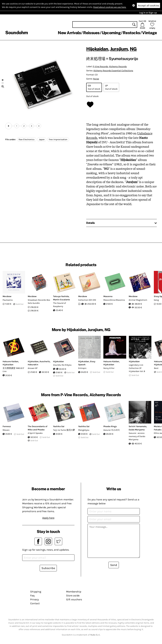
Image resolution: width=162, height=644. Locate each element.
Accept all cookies (149, 5)
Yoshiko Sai (59, 426)
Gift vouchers (74, 599)
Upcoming (111, 33)
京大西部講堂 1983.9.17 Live (13, 370)
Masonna (108, 296)
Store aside (73, 595)
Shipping (36, 592)
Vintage (149, 33)
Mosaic (6, 430)
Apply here (48, 518)
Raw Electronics (27, 139)
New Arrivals (69, 33)
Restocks (131, 33)
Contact (35, 603)
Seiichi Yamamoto (138, 426)
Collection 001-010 (87, 300)
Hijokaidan (97, 49)
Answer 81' (33, 368)
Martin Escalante (61, 300)
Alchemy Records (118, 66)
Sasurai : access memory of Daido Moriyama (137, 436)
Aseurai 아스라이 (112, 430)
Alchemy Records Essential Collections (113, 71)
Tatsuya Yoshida (61, 296)
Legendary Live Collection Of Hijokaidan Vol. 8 (137, 368)
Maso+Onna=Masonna (114, 300)
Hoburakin (33, 365)
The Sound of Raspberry (59, 305)
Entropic (82, 368)
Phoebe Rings (110, 426)
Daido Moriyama (137, 430)
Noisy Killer (109, 368)
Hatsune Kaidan (10, 361)
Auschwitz (45, 361)
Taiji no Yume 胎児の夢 (64, 430)
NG (133, 49)
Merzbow (7, 296)
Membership (74, 592)
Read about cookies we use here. (110, 7)
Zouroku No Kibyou (62, 365)
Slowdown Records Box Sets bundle (39, 302)
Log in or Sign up (148, 13)
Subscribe (48, 568)
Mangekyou (84, 430)
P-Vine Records (100, 66)
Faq (32, 595)
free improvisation (58, 139)
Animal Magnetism (138, 300)
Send (114, 565)
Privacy (34, 599)
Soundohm (16, 32)
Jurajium (119, 49)
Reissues (91, 33)
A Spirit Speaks (35, 433)
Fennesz (7, 426)
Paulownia (8, 300)
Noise (96, 79)
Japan (42, 139)
